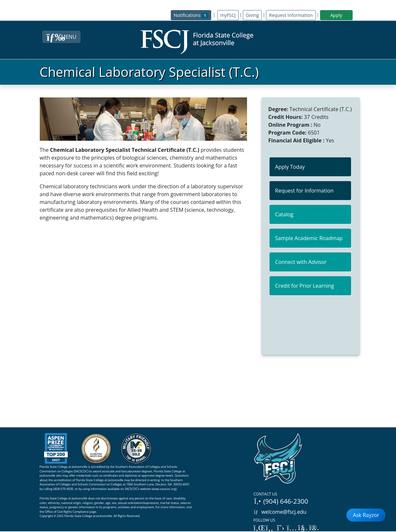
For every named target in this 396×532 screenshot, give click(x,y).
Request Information (291, 15)
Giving (252, 15)
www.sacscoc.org (164, 489)
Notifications (192, 15)
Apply (336, 15)
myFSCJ (228, 15)
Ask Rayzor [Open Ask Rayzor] (366, 515)
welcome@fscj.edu (280, 512)
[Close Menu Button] (61, 37)
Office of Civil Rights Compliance (67, 512)
